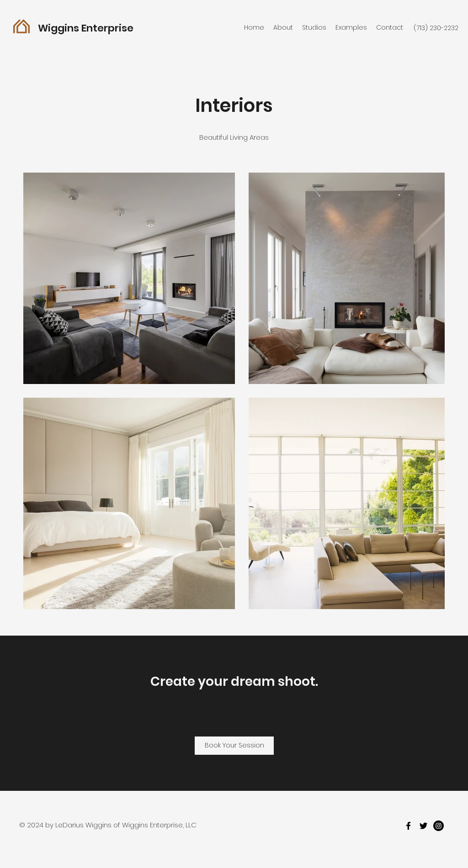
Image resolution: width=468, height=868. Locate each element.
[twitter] (423, 826)
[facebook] (408, 826)
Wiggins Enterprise (86, 28)
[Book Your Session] (234, 746)
